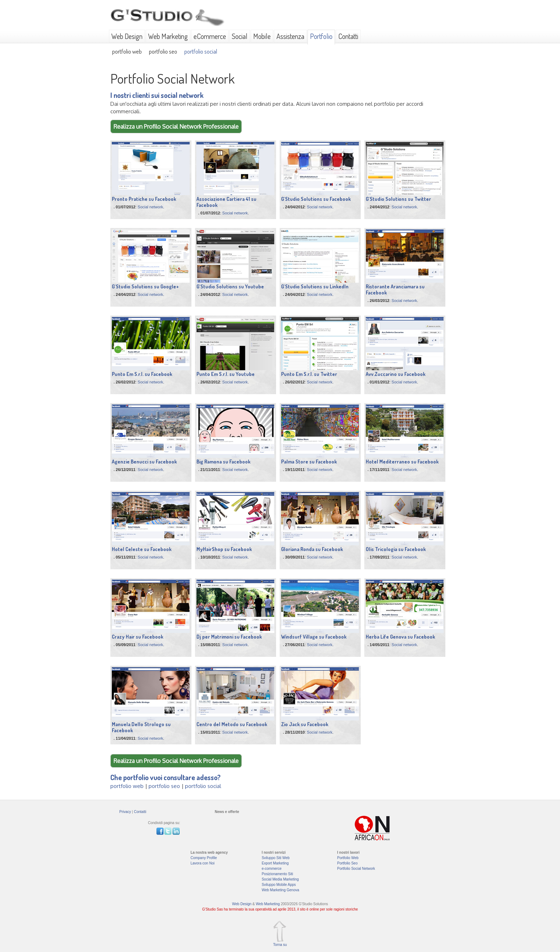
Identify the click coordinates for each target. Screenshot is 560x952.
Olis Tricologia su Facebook (396, 549)
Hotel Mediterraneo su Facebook (402, 462)
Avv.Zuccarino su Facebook (396, 374)
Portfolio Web (348, 858)
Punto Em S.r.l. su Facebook (142, 374)
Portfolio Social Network (356, 869)
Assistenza (290, 36)
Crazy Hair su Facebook (137, 637)
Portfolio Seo (347, 863)
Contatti (348, 36)
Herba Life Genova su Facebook (400, 637)
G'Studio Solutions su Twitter (398, 199)
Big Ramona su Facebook (223, 462)
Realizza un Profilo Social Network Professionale (176, 127)
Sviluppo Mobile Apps (279, 885)
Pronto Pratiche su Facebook (144, 199)
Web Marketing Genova (281, 890)
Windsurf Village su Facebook (314, 637)
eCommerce (210, 36)
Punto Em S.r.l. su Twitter (309, 374)
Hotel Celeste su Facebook (142, 549)
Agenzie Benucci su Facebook (144, 462)
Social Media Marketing (280, 879)
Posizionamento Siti (277, 874)
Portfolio (321, 36)
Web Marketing (168, 36)
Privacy (125, 812)
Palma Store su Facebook (309, 462)
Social (240, 36)
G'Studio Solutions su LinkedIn (315, 286)
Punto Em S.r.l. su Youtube (226, 374)
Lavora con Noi (202, 863)
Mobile (262, 36)
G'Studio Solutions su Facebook (316, 199)
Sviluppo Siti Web (276, 858)
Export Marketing (275, 863)
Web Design (127, 36)
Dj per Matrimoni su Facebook (229, 637)
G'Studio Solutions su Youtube (230, 286)
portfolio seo (163, 51)
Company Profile (204, 858)
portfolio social (201, 51)
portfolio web (127, 51)
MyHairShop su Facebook (224, 549)
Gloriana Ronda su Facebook (312, 549)
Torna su (280, 945)
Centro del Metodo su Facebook (232, 724)
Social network (150, 207)
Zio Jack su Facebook (305, 724)
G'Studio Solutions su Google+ (145, 286)
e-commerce (272, 869)
